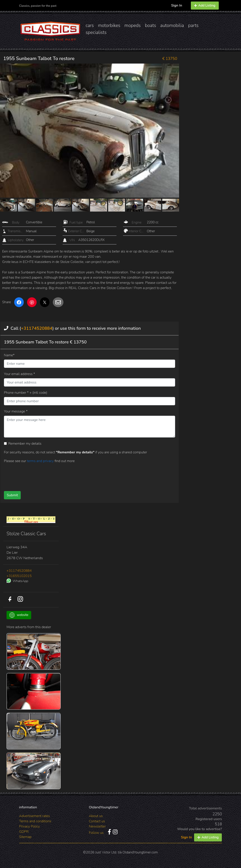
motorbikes (109, 25)
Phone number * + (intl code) (26, 393)
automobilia (172, 25)
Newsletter (97, 826)
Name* (9, 355)
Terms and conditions (35, 821)
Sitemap (25, 837)
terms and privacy (41, 461)
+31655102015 (19, 576)
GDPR (24, 832)
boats (150, 25)
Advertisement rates (35, 816)
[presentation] (82, 476)
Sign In (177, 5)
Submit (12, 495)
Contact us (97, 821)
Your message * (16, 411)
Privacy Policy (30, 826)
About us (96, 816)
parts (193, 25)
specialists (96, 32)
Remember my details (25, 444)
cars (90, 25)
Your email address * (19, 374)
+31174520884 (37, 328)
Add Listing (205, 5)
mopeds (133, 25)
